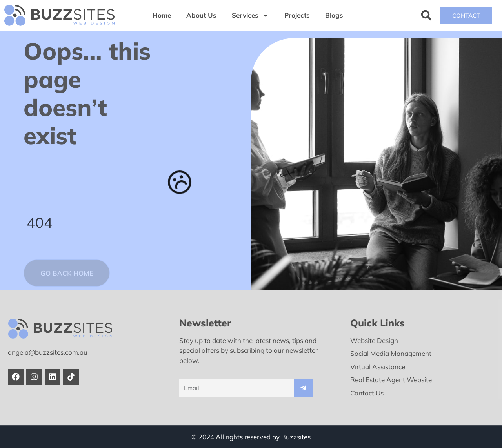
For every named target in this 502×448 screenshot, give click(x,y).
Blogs (334, 15)
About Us (201, 15)
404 (40, 222)
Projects (297, 15)
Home (162, 15)
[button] (426, 15)
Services (250, 15)
